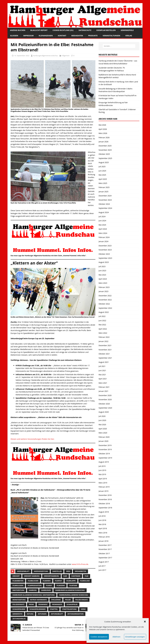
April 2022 (103, 329)
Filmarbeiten (18, 581)
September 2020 (105, 408)
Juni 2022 (102, 321)
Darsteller (57, 571)
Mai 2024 (102, 225)
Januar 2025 (103, 192)
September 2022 (105, 308)
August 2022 (104, 312)
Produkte (93, 36)
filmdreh (47, 581)
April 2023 (103, 279)
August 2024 (104, 212)
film (87, 576)
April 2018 (103, 528)
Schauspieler (72, 604)
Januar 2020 (103, 441)
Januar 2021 (103, 391)
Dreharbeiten (80, 571)
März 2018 (103, 533)
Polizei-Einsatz (82, 600)
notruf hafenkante (38, 600)
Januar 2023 (103, 291)
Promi (31, 604)
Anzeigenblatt (23, 571)
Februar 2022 (104, 337)
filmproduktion (35, 586)
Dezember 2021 (105, 345)
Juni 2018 (102, 520)
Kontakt (62, 36)
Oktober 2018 (104, 504)
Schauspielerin (19, 609)
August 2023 (104, 262)
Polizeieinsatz (18, 604)
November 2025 (105, 150)
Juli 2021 (102, 366)
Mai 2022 (102, 325)
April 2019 (103, 479)
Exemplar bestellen (106, 30)
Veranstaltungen (111, 36)
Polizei (68, 600)
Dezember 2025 (105, 146)
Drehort (16, 576)
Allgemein (66, 56)
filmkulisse (85, 581)
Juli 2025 (102, 167)
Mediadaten (77, 36)
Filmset (49, 586)
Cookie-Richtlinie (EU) (63, 30)
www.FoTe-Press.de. (80, 564)
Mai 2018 (102, 524)
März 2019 (103, 483)
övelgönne (56, 600)
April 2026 (103, 129)
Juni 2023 (102, 271)
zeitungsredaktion (76, 614)
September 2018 (105, 508)
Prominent (43, 604)
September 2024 (105, 208)
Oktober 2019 (104, 454)
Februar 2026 (104, 137)
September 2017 (105, 558)
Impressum (28, 36)
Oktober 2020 (104, 404)
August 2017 (104, 562)
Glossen (14, 36)
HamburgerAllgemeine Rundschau (74, 595)
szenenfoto (17, 614)
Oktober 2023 (104, 254)
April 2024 (103, 229)
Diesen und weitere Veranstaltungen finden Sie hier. (33, 439)
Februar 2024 (104, 237)
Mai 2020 (102, 425)
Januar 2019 (103, 491)
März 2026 (103, 133)
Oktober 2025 (104, 154)
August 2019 (104, 462)
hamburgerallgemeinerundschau (45, 56)
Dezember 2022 (105, 296)
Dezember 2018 (105, 495)
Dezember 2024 (105, 196)
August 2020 (104, 412)
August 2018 (104, 512)
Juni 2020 (102, 420)
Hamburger (46, 590)
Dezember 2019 (105, 445)
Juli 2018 (102, 516)
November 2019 (105, 449)
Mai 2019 (102, 474)
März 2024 (103, 233)
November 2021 (105, 350)
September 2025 (105, 158)
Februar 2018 (104, 537)
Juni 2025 (102, 171)
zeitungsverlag (19, 619)
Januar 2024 (103, 241)
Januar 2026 (103, 142)
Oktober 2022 (104, 304)
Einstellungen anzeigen (135, 637)
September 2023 (105, 258)
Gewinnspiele (127, 30)
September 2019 (105, 458)
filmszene (61, 586)
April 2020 (103, 429)
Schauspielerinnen (38, 609)
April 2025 (103, 179)
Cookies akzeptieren (99, 637)
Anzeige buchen (18, 30)
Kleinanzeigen (46, 36)
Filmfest (58, 581)
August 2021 (104, 362)
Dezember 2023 (105, 246)
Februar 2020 (104, 437)
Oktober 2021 (104, 354)
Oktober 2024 (104, 204)
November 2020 (105, 399)
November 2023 (105, 250)
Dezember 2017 (105, 545)
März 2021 (103, 383)
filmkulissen (18, 586)
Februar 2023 (104, 287)
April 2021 (103, 379)
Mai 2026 (102, 125)
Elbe (65, 576)
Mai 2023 (102, 275)
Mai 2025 (102, 175)
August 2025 (104, 162)
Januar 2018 (103, 541)
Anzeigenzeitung (41, 571)
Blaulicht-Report (39, 30)
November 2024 (105, 200)
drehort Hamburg (32, 576)
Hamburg (33, 590)
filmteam (73, 586)
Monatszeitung (19, 600)
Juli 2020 (102, 416)
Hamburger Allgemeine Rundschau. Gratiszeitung (34, 595)
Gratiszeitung (18, 590)
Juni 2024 (102, 221)
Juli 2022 (102, 316)
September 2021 (105, 358)
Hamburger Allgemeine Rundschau (70, 590)
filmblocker (33, 581)
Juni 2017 (102, 570)
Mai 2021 (102, 375)
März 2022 (103, 333)
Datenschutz (85, 30)
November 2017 (105, 549)
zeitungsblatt (57, 614)
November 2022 (105, 300)
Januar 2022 (103, 341)
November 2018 (105, 499)
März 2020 (103, 433)
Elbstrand (76, 576)
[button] (145, 622)
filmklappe (71, 581)
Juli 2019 (102, 466)
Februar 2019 (104, 487)
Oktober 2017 (104, 553)
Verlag (129, 36)
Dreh (68, 571)
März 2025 (103, 183)
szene (83, 609)
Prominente (57, 604)
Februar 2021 (104, 387)
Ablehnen (116, 637)
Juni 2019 (102, 470)
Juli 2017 (102, 566)
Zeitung (30, 614)
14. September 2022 (22, 56)
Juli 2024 (102, 216)
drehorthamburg (51, 576)
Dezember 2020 (105, 395)
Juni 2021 (102, 370)
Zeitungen (42, 614)
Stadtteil (54, 609)
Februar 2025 (104, 187)
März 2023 (103, 283)
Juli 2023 (102, 266)
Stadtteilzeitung (69, 609)
